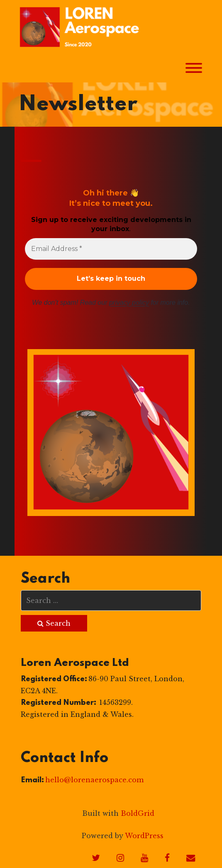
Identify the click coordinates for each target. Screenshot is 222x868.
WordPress (144, 836)
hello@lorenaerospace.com (94, 780)
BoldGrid (138, 813)
